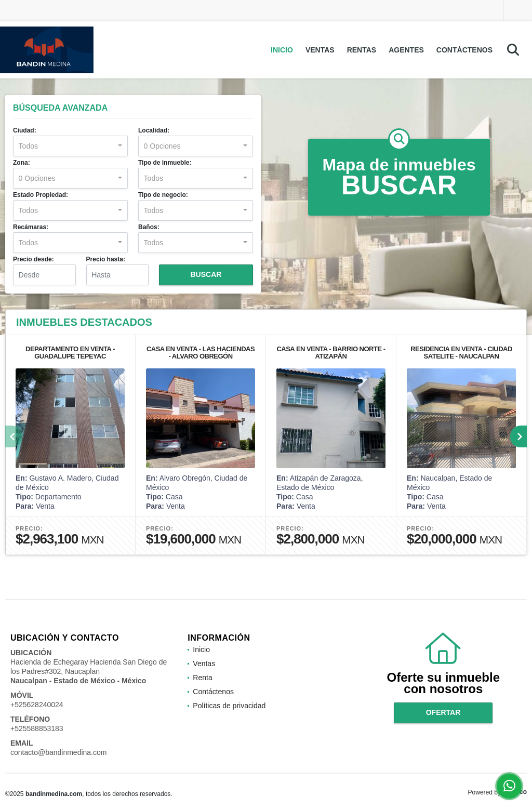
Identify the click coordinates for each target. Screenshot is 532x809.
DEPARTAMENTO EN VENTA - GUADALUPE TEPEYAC (70, 353)
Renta (202, 678)
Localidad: (154, 130)
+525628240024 (37, 705)
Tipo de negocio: (163, 195)
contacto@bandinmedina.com (58, 752)
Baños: (149, 227)
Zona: (22, 163)
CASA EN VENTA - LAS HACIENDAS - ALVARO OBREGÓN (201, 353)
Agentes (406, 50)
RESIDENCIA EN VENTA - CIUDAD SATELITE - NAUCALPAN (461, 353)
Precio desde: (34, 259)
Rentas (362, 50)
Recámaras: (31, 227)
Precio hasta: (106, 259)
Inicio (282, 50)
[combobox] (70, 146)
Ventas (320, 50)
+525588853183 (37, 728)
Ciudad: (25, 130)
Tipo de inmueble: (165, 163)
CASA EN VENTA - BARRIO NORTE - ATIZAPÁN (331, 353)
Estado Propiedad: (41, 195)
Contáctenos (464, 50)
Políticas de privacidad (229, 706)
